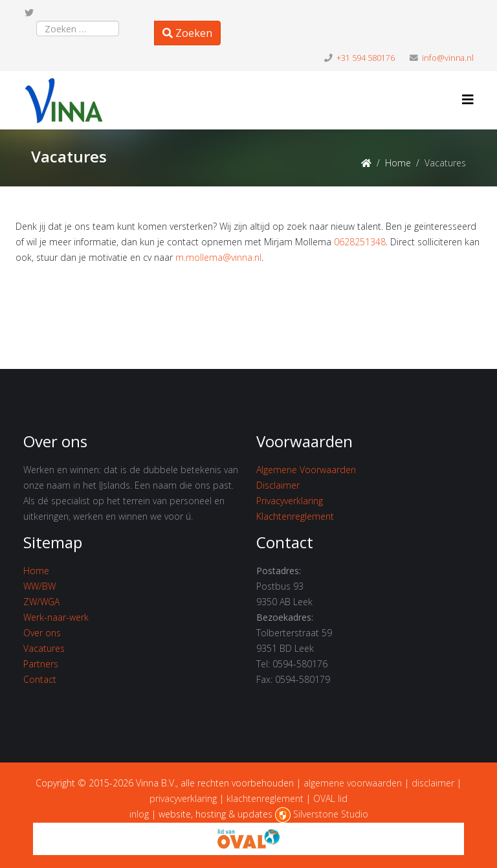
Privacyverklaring (290, 501)
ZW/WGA (41, 602)
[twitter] (29, 13)
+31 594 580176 (366, 58)
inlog (139, 814)
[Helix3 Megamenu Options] (468, 99)
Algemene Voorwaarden (306, 470)
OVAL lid (330, 798)
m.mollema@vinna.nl (218, 257)
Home (398, 163)
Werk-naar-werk (56, 617)
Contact (40, 679)
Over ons (42, 633)
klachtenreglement (265, 798)
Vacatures (44, 648)
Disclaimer (278, 485)
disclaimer (433, 783)
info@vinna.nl (448, 58)
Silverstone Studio (331, 814)
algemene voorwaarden (353, 783)
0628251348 (360, 242)
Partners (41, 664)
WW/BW (39, 586)
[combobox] (78, 28)
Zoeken (187, 33)
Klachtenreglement (295, 516)
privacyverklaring (183, 798)
